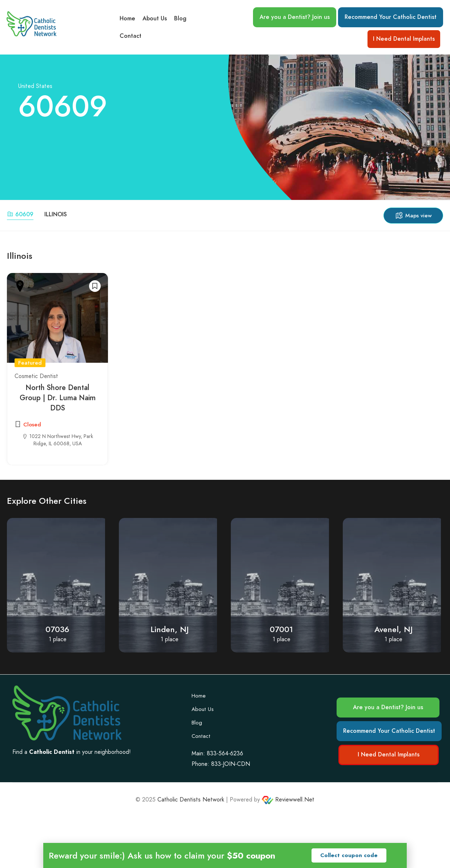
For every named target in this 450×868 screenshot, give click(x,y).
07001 (281, 629)
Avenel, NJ (393, 629)
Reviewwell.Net (288, 799)
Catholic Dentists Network (191, 799)
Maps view (413, 216)
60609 (20, 214)
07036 (57, 629)
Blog (180, 19)
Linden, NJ (170, 629)
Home (127, 19)
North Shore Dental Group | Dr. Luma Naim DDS (58, 398)
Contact (130, 36)
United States (35, 86)
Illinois (56, 214)
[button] (349, 855)
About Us (155, 19)
